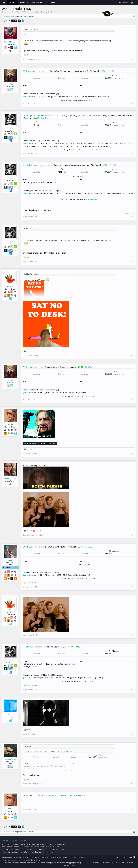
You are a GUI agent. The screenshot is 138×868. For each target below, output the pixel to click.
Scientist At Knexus (31, 165)
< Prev (14, 21)
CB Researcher (29, 71)
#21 (132, 59)
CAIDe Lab (27, 367)
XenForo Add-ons (48, 857)
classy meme (10, 759)
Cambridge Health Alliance (34, 115)
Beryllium (117, 857)
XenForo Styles (62, 857)
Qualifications (28, 97)
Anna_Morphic (10, 42)
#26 (132, 355)
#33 (132, 734)
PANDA (111, 71)
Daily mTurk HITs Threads (21, 12)
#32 (132, 690)
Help (125, 857)
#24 (132, 216)
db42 (10, 715)
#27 (132, 399)
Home (4, 3)
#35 (132, 810)
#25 (132, 262)
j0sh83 (10, 424)
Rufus (10, 84)
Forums (13, 3)
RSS (134, 857)
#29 (132, 535)
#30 (132, 587)
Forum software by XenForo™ (21, 857)
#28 (132, 453)
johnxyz (10, 560)
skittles (41, 12)
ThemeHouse (35, 860)
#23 (132, 153)
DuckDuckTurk (10, 478)
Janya (10, 129)
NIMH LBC (27, 647)
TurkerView (92, 100)
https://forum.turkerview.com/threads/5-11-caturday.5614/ (60, 795)
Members (24, 3)
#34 (132, 784)
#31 (132, 635)
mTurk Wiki (37, 3)
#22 (132, 104)
